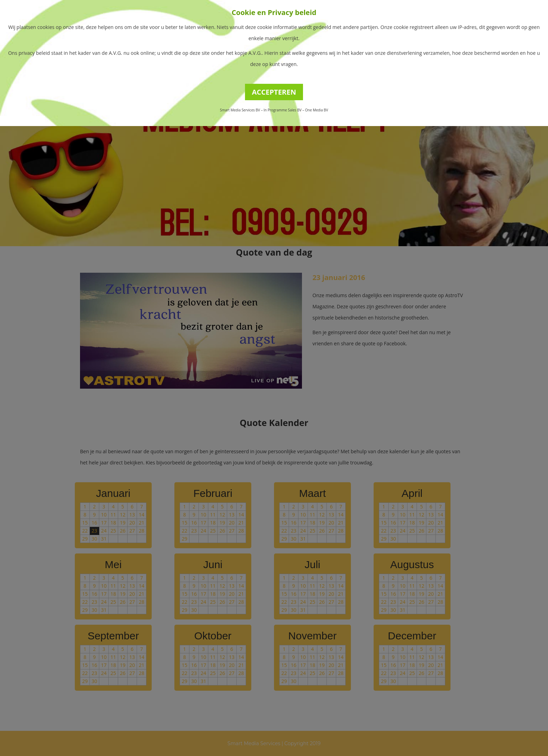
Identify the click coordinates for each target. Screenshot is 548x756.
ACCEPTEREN (274, 92)
